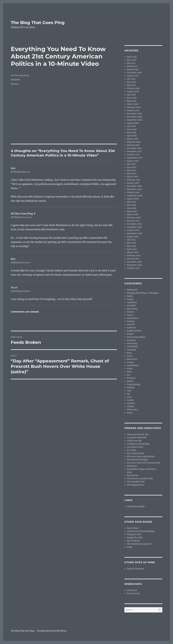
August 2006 (133, 199)
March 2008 (133, 139)
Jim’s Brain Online (136, 453)
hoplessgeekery (134, 331)
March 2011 (132, 66)
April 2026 (132, 57)
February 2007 (134, 180)
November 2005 (134, 227)
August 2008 (133, 123)
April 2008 (132, 136)
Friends (130, 312)
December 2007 (134, 148)
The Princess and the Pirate (140, 479)
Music (130, 369)
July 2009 (131, 95)
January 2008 (133, 145)
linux (129, 353)
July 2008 (131, 126)
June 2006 (132, 205)
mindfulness (133, 365)
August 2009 (133, 92)
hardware (131, 328)
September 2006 (135, 196)
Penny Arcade (133, 593)
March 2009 (133, 104)
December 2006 (134, 186)
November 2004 (134, 265)
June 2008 (132, 129)
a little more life (134, 441)
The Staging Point (135, 485)
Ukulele (130, 406)
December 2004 (134, 262)
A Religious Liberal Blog (138, 444)
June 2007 (132, 167)
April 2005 (132, 249)
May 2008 (131, 133)
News (129, 372)
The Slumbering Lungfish (139, 544)
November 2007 (134, 151)
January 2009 (133, 110)
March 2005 (133, 252)
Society (130, 400)
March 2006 (133, 215)
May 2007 (131, 170)
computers (132, 302)
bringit (130, 299)
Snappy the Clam (135, 538)
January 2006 (133, 221)
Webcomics (132, 410)
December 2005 (134, 224)
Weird (130, 413)
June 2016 (132, 60)
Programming (134, 384)
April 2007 (132, 174)
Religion (131, 388)
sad (128, 394)
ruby (129, 391)
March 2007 (133, 177)
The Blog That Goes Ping (38, 23)
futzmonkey (133, 318)
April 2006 (132, 211)
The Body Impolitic (136, 507)
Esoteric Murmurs (135, 569)
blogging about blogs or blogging (143, 293)
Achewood (132, 590)
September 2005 (135, 233)
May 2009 (132, 101)
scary (129, 397)
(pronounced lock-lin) (138, 434)
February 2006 (134, 218)
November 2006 (134, 189)
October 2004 (133, 268)
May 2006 (132, 208)
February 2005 (134, 256)
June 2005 (132, 243)
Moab (14, 287)
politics (130, 381)
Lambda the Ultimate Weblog (141, 531)
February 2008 (134, 142)
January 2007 (133, 183)
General (15, 84)
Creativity (131, 306)
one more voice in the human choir (144, 463)
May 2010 (131, 85)
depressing (132, 309)
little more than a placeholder (141, 456)
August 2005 (133, 237)
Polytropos (132, 466)
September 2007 (135, 158)
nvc (129, 375)
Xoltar (130, 547)
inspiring (131, 340)
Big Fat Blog (132, 528)
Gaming (131, 321)
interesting (132, 343)
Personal (131, 378)
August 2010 (133, 76)
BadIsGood (132, 290)
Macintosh (132, 359)
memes (130, 362)
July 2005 (131, 240)
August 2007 (133, 161)
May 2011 (131, 63)
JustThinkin (133, 347)
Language (131, 350)
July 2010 (131, 79)
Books (130, 296)
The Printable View (136, 482)
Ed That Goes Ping (20, 75)
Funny (130, 315)
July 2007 (131, 164)
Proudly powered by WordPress (52, 631)
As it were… (132, 450)
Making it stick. (134, 534)
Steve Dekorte (133, 541)
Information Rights (136, 337)
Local (129, 356)
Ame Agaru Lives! (135, 447)
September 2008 (135, 120)
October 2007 (133, 155)
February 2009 (134, 107)
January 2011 (133, 69)
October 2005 (133, 230)
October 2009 (133, 88)
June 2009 (132, 98)
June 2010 (131, 82)
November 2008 (134, 117)
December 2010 (134, 73)
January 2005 (133, 259)
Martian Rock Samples (138, 460)
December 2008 (134, 114)
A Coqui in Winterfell (137, 438)
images (130, 334)
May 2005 (131, 246)
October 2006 (133, 192)
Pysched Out (133, 475)
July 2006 (131, 202)
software (131, 403)
